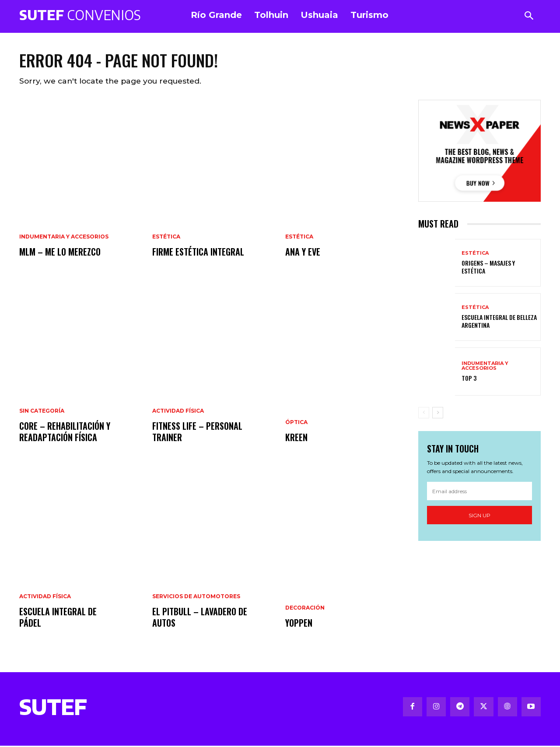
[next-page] (438, 414)
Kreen (296, 438)
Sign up (479, 517)
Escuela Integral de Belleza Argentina (499, 322)
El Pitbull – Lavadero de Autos (200, 618)
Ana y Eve (303, 253)
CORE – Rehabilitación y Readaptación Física (65, 433)
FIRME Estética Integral (198, 253)
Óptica (296, 424)
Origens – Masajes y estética (488, 268)
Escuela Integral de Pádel (58, 618)
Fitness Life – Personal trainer (197, 433)
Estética (166, 238)
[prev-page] (424, 414)
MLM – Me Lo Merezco (60, 253)
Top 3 (469, 379)
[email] (479, 493)
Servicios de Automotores (196, 598)
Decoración (305, 609)
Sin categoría (42, 412)
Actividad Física (45, 598)
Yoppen (299, 624)
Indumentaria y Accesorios (64, 238)
